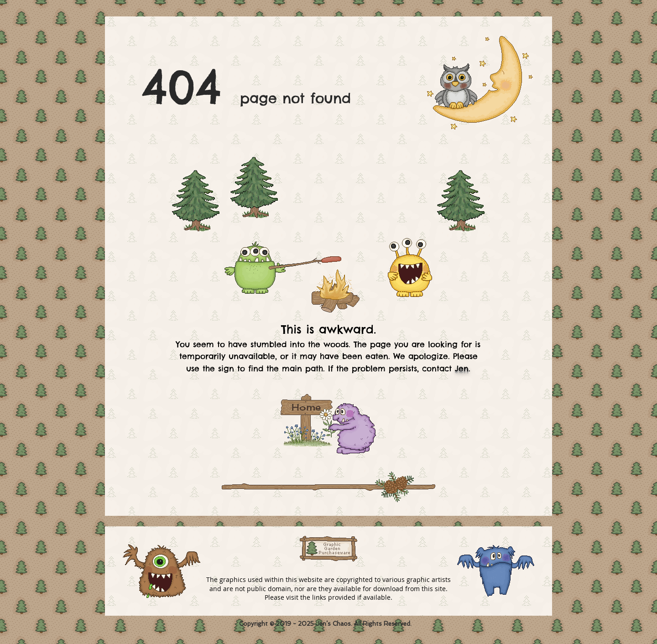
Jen (462, 369)
